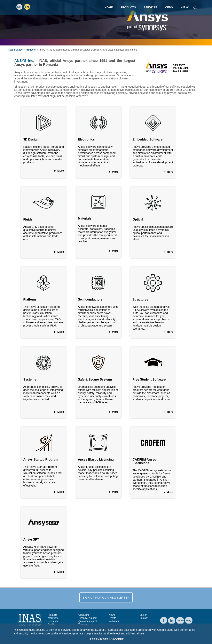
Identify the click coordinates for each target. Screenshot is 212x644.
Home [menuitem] (109, 7)
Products (31, 50)
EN (27, 7)
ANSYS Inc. (24, 61)
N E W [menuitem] (185, 7)
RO (19, 7)
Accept (118, 639)
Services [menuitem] (151, 7)
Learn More (99, 639)
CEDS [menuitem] (169, 7)
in (172, 621)
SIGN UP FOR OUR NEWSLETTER (106, 597)
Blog (189, 620)
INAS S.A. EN (15, 50)
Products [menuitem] (128, 7)
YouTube (180, 621)
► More (59, 171)
